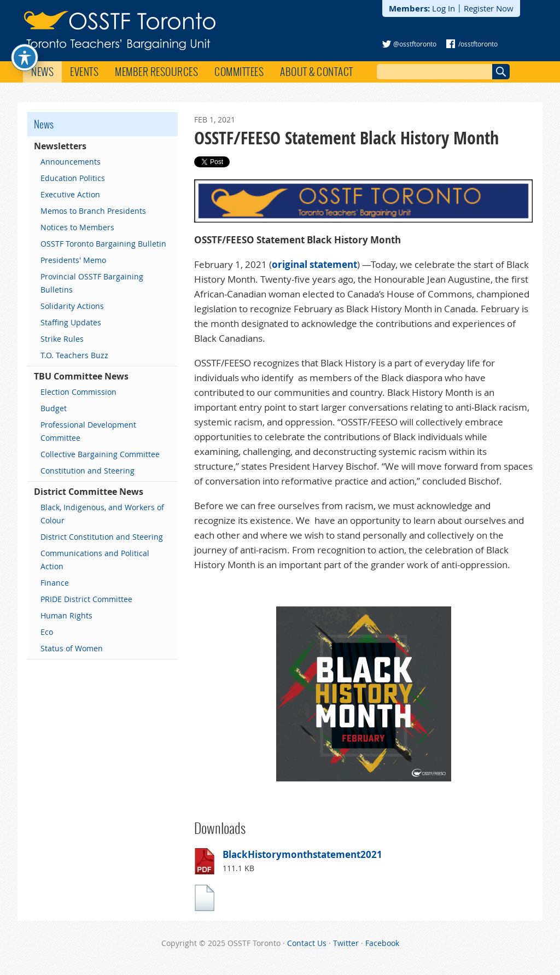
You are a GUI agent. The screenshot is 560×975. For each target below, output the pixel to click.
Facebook (382, 943)
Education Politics (73, 178)
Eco (47, 632)
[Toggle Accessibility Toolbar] (25, 40)
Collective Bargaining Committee (100, 454)
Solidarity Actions (72, 306)
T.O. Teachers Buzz (74, 355)
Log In (444, 8)
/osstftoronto (478, 44)
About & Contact (317, 72)
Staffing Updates (71, 322)
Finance (55, 583)
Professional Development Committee (88, 431)
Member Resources (156, 72)
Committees (239, 72)
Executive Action (70, 194)
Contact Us (307, 943)
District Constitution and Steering (102, 537)
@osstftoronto (415, 44)
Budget (54, 408)
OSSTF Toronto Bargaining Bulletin (103, 244)
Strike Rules (62, 339)
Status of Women (72, 648)
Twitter (346, 943)
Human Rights (66, 615)
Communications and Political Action (95, 560)
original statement (314, 264)
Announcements (71, 162)
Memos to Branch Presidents (93, 211)
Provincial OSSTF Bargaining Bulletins (92, 283)
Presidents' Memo (73, 260)
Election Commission (78, 392)
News (42, 72)
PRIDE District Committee (86, 599)
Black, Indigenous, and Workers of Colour (102, 514)
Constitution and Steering (87, 471)
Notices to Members (77, 227)
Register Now (489, 8)
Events (84, 72)
